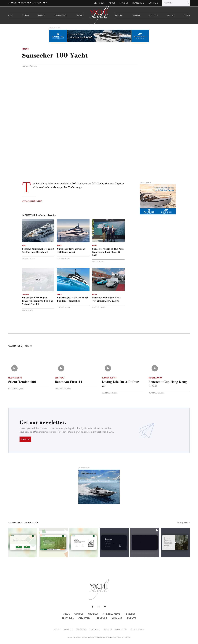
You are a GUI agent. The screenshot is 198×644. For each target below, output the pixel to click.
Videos (26, 16)
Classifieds (99, 3)
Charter (136, 16)
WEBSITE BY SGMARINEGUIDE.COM (117, 638)
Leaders (79, 16)
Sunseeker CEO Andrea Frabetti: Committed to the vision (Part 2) (38, 301)
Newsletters (138, 3)
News (11, 16)
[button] (23, 543)
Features (119, 16)
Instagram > (183, 523)
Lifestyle (153, 16)
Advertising (81, 630)
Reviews (42, 16)
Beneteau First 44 (69, 382)
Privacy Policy (137, 630)
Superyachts (61, 16)
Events (187, 16)
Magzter (124, 3)
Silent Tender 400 (22, 382)
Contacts (153, 3)
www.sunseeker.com (32, 201)
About (112, 3)
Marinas (170, 16)
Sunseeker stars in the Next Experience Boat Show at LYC (108, 252)
